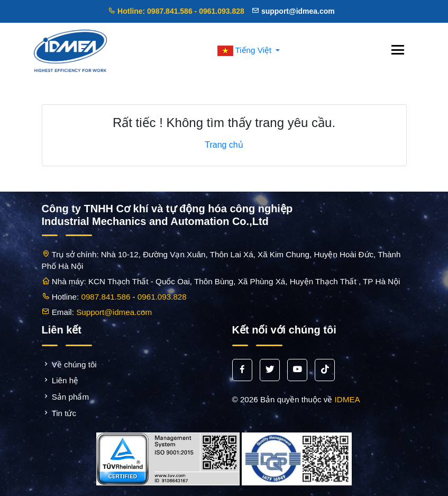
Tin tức (59, 413)
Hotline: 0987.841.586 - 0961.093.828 (176, 11)
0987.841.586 (106, 297)
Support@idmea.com (114, 312)
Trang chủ (224, 145)
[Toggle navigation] (398, 51)
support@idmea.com (293, 11)
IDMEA (348, 399)
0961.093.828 (162, 297)
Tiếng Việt (246, 50)
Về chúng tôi (69, 364)
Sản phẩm (66, 397)
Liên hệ (60, 380)
